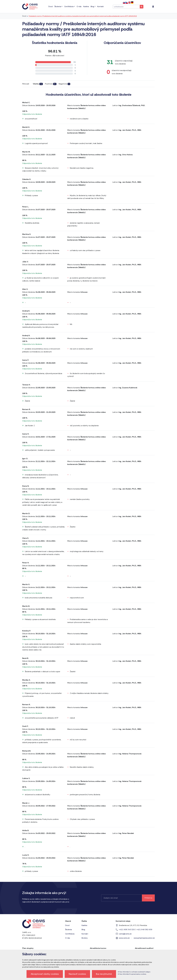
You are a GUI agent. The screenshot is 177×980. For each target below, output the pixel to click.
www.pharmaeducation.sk (144, 938)
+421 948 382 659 (144, 930)
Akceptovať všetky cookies (45, 974)
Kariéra (84, 925)
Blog (83, 930)
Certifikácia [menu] (69, 6)
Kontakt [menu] (101, 6)
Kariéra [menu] (86, 6)
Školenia (68, 930)
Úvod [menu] (50, 6)
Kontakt (85, 934)
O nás (68, 938)
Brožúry (85, 938)
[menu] (153, 7)
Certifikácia (70, 934)
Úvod (24, 16)
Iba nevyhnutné (104, 974)
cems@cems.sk (125, 934)
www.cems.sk (124, 938)
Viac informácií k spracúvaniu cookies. (132, 974)
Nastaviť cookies (77, 974)
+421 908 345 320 (127, 930)
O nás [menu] (79, 6)
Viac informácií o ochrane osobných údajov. (134, 972)
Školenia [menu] (58, 6)
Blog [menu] (92, 6)
